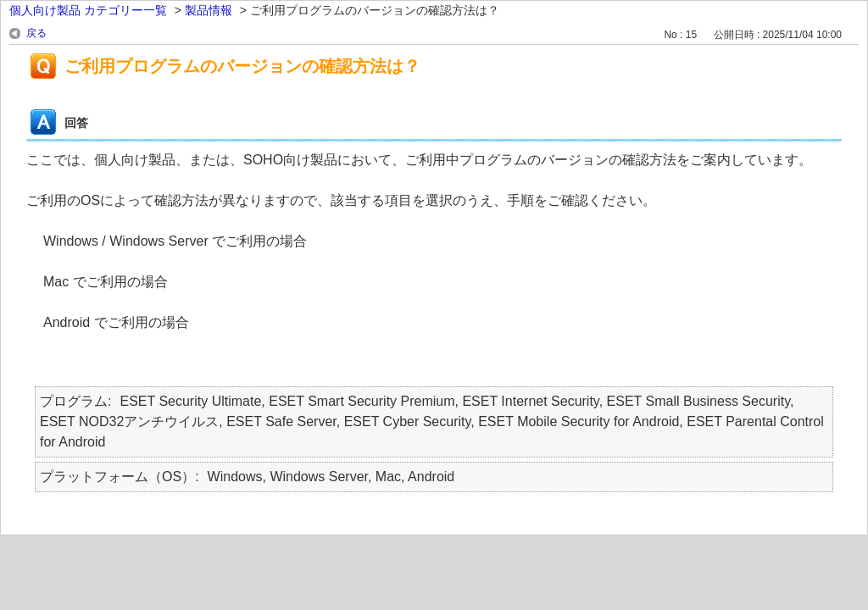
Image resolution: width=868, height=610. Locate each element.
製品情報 (209, 10)
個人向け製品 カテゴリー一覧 (88, 10)
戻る (36, 33)
